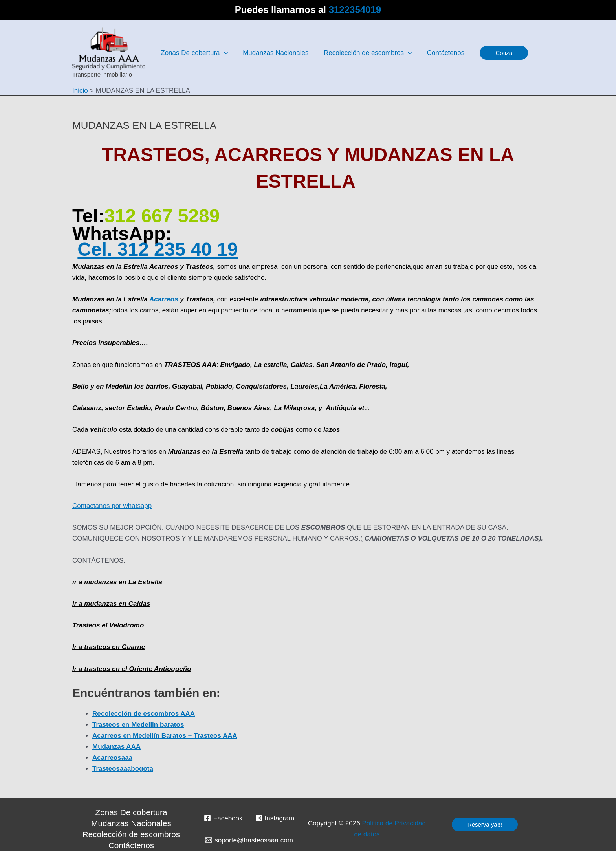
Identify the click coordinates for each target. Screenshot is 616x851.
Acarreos (164, 299)
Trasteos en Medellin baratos (138, 725)
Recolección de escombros (131, 834)
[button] (497, 53)
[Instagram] (275, 818)
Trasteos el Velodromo (108, 625)
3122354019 (355, 10)
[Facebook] (223, 818)
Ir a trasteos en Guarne (109, 647)
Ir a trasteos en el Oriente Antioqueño (132, 669)
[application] (223, 53)
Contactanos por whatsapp (112, 506)
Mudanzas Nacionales (131, 823)
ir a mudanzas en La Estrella (117, 582)
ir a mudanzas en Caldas (111, 604)
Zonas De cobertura (131, 812)
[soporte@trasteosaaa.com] (249, 840)
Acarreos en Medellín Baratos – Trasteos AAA (165, 736)
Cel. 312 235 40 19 (158, 249)
